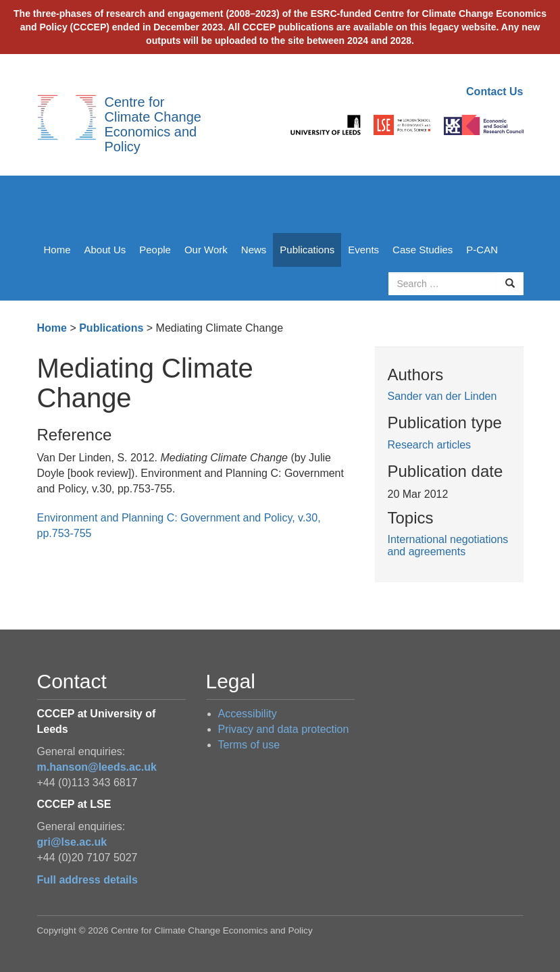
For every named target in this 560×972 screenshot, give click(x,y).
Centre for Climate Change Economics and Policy (153, 124)
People (155, 250)
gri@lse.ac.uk (72, 842)
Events (363, 250)
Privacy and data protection (284, 729)
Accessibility (248, 714)
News (254, 250)
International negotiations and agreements (448, 545)
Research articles (430, 445)
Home (57, 250)
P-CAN (482, 250)
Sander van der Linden (442, 396)
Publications (307, 250)
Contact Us (494, 92)
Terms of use (249, 745)
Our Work (206, 250)
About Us (105, 250)
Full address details (87, 880)
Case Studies (423, 250)
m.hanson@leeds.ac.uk (97, 767)
